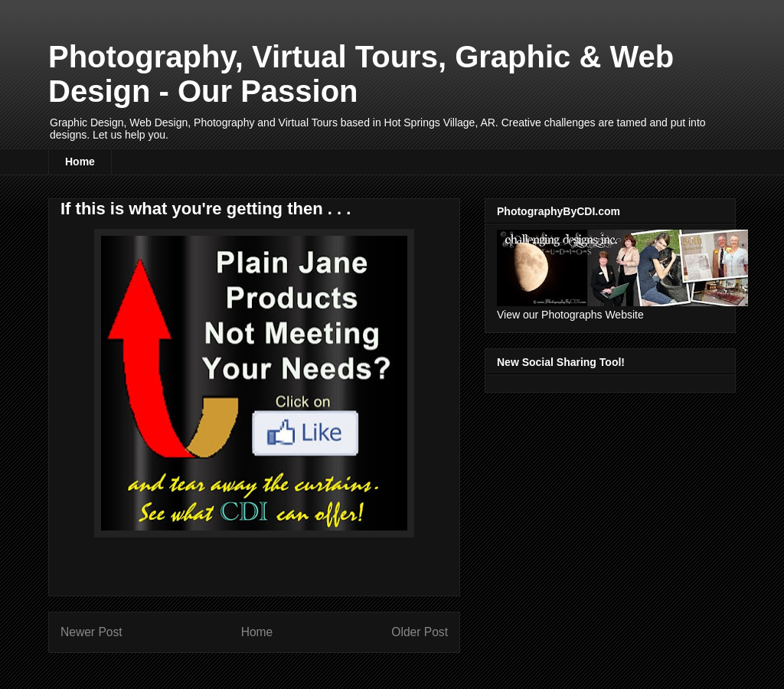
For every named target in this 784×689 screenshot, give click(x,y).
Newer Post (91, 632)
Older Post (420, 632)
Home (80, 162)
